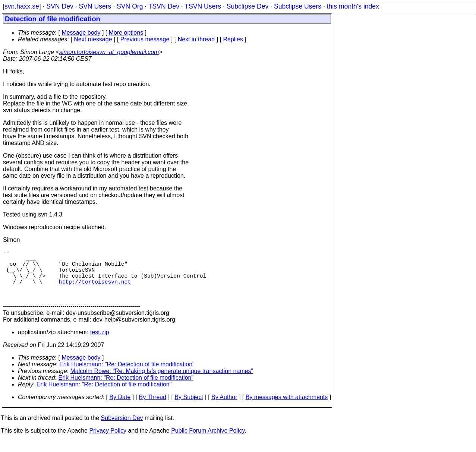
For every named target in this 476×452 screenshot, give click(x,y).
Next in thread (196, 39)
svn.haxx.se (22, 6)
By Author (224, 409)
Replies (233, 39)
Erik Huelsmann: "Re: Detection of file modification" (127, 376)
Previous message (145, 39)
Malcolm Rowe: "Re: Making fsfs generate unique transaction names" (162, 383)
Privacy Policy (108, 442)
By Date (120, 409)
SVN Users (95, 6)
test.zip (100, 344)
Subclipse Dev (248, 6)
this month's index (353, 6)
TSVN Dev (164, 6)
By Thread (153, 409)
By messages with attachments (287, 409)
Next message (93, 39)
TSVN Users (203, 6)
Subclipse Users (298, 6)
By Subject (189, 409)
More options (126, 33)
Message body (81, 33)
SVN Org (130, 6)
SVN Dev (60, 6)
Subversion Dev (122, 430)
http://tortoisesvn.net (95, 290)
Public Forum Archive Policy (208, 442)
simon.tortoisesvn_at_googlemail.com (109, 52)
